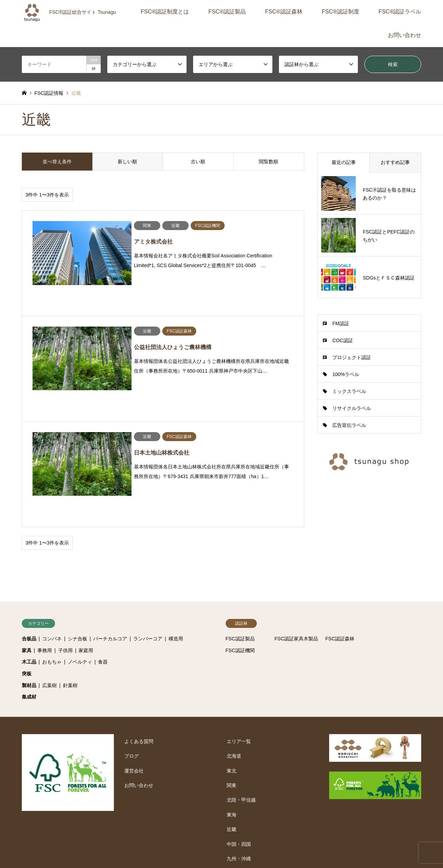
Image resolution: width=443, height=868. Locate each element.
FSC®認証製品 (227, 12)
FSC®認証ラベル (400, 12)
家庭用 (86, 574)
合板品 (29, 562)
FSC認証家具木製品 (296, 562)
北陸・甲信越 (241, 723)
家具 (27, 574)
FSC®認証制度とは (165, 12)
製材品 (29, 609)
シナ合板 (78, 562)
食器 (103, 585)
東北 (232, 694)
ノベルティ (80, 585)
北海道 (234, 679)
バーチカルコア (110, 562)
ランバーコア (148, 562)
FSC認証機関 (240, 574)
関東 (232, 709)
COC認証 (342, 340)
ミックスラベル (349, 391)
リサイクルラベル (352, 408)
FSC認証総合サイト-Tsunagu (366, 830)
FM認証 (341, 323)
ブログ (132, 679)
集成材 (29, 620)
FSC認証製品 (240, 562)
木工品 (29, 585)
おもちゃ (52, 585)
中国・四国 (239, 767)
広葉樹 (49, 609)
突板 (27, 597)
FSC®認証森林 (284, 12)
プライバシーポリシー (189, 848)
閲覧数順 (269, 162)
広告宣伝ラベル (349, 425)
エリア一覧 (239, 665)
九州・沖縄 (239, 782)
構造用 (176, 562)
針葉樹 (70, 609)
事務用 (45, 574)
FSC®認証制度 (341, 12)
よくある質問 (139, 665)
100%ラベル (346, 374)
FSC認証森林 (340, 562)
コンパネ (52, 562)
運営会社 (134, 694)
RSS (24, 834)
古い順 (198, 162)
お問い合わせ (405, 35)
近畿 (232, 753)
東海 (232, 738)
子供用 (65, 574)
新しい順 (127, 162)
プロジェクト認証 (352, 357)
